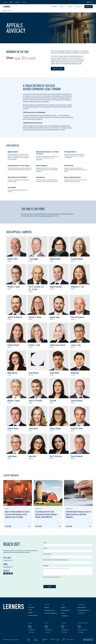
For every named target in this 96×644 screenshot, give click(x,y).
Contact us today (46, 216)
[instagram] (7, 573)
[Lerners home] (7, 7)
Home (5, 11)
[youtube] (12, 573)
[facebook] (4, 573)
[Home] (14, 607)
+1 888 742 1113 (8, 560)
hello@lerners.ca (8, 567)
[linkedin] (9, 573)
